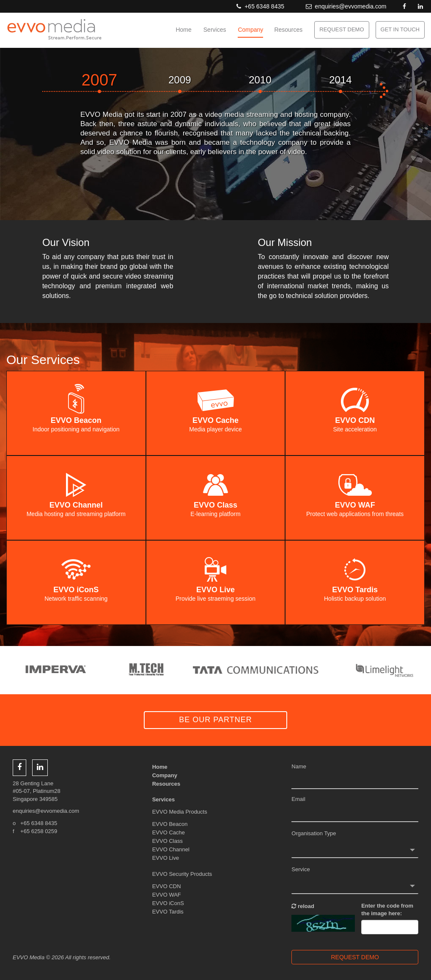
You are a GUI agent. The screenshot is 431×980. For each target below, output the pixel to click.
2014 (340, 80)
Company (250, 30)
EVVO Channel (171, 849)
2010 (260, 80)
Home (183, 30)
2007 (100, 80)
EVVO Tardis (168, 912)
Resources (288, 30)
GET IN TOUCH (400, 29)
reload (303, 906)
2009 (180, 80)
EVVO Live (166, 858)
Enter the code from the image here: (387, 910)
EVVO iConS (168, 903)
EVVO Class (167, 841)
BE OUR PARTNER (215, 720)
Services (215, 30)
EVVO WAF (167, 895)
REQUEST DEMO (342, 29)
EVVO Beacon (170, 824)
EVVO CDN (167, 886)
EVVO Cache (169, 832)
